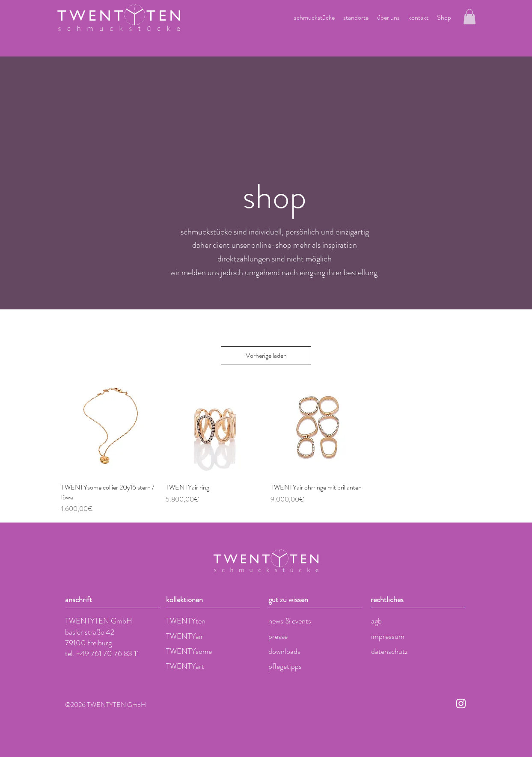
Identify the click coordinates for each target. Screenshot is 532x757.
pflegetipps (285, 666)
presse (278, 636)
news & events (290, 621)
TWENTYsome (189, 651)
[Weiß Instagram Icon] (461, 704)
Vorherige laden (266, 355)
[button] (470, 17)
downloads (284, 651)
